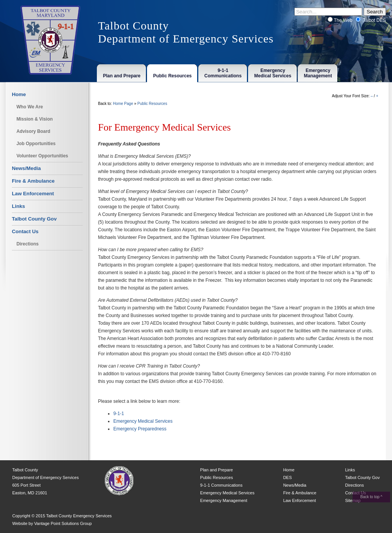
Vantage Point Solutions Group (63, 523)
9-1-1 (119, 414)
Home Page (123, 104)
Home (19, 94)
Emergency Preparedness (140, 429)
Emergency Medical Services (143, 421)
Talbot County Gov (34, 219)
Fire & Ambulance (33, 181)
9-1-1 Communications (221, 485)
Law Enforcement (33, 194)
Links (18, 206)
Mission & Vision (35, 119)
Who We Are (30, 107)
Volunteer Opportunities (42, 156)
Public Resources (152, 104)
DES (288, 477)
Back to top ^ (371, 497)
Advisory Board (33, 131)
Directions (28, 244)
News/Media (26, 168)
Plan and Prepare (217, 470)
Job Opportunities (36, 144)
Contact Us (25, 231)
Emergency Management (224, 500)
